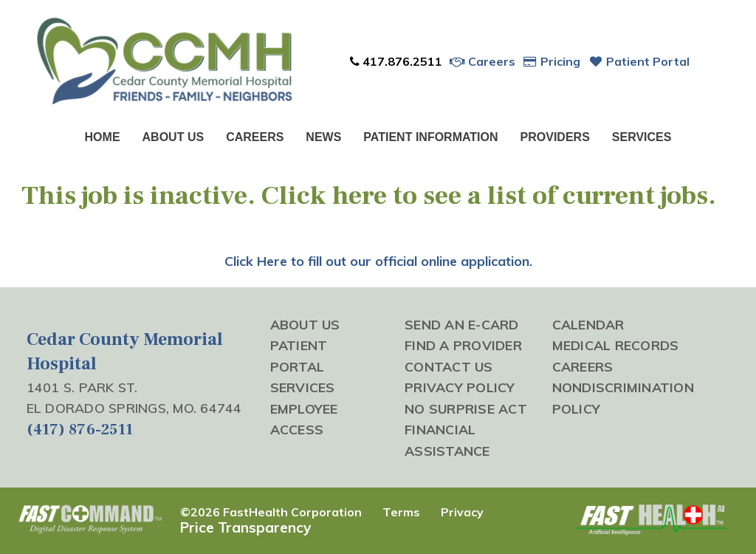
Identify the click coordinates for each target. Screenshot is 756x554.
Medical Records (616, 345)
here (360, 196)
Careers (482, 61)
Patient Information (430, 137)
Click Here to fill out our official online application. (378, 261)
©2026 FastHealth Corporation (271, 512)
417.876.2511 (395, 61)
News (323, 137)
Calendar (588, 324)
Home (103, 137)
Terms (401, 512)
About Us (173, 137)
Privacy (462, 512)
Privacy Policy (460, 387)
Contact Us (449, 366)
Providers (555, 137)
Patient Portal (639, 61)
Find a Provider (463, 345)
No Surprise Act (466, 408)
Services (642, 137)
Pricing (552, 61)
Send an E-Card (462, 324)
